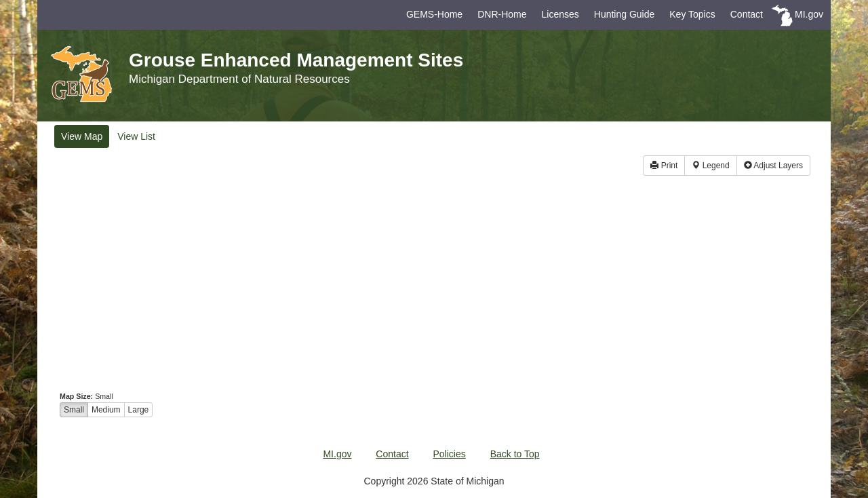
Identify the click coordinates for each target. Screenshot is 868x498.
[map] (434, 287)
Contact (747, 14)
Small (74, 410)
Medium (106, 410)
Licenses (560, 14)
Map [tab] (82, 136)
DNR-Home (502, 14)
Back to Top (515, 454)
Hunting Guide (625, 14)
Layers (773, 166)
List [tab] (136, 136)
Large (139, 410)
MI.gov (809, 14)
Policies (450, 454)
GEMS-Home (434, 14)
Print (664, 166)
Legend (710, 166)
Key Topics (692, 14)
